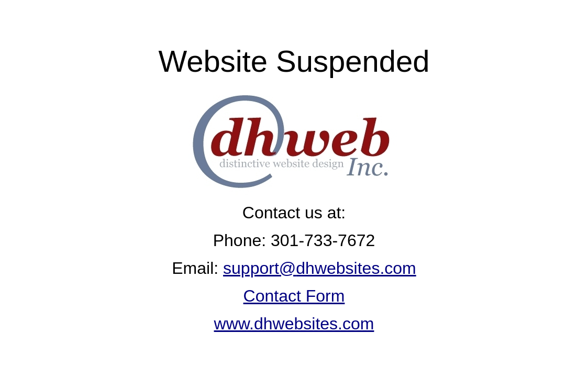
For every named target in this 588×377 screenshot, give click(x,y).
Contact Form (294, 296)
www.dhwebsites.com (294, 324)
